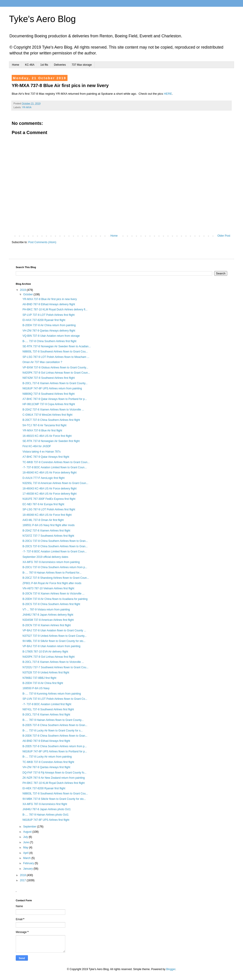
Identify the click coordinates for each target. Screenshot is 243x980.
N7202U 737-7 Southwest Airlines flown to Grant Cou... (55, 667)
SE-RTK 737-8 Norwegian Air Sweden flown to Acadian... (57, 346)
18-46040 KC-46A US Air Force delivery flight (49, 473)
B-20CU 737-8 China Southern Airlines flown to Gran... (55, 541)
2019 (23, 290)
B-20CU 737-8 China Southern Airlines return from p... (55, 567)
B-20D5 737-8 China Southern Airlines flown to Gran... (55, 725)
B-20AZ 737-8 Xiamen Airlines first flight (46, 531)
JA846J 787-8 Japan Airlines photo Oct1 (47, 809)
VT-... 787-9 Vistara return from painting (46, 610)
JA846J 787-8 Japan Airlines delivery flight (48, 615)
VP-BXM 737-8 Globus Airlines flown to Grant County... (55, 368)
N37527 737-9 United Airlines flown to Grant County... (55, 636)
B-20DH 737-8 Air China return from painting (49, 325)
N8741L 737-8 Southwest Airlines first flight (48, 709)
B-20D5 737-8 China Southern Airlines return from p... (55, 746)
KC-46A (30, 65)
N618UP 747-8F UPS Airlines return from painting (52, 388)
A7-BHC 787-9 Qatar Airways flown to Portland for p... (55, 399)
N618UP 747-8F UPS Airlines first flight (46, 820)
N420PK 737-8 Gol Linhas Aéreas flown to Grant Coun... (56, 373)
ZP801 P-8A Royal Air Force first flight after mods (52, 583)
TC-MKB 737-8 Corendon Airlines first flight (48, 762)
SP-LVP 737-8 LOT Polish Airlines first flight (48, 315)
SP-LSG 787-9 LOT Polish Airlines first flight (49, 509)
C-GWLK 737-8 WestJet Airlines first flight (47, 415)
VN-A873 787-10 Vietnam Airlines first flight (48, 588)
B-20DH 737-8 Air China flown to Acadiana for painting (55, 599)
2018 (23, 875)
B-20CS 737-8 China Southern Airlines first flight (51, 604)
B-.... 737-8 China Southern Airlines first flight (49, 341)
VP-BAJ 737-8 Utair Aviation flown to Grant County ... (54, 630)
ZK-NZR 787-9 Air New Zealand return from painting (54, 778)
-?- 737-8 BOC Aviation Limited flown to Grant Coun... (55, 467)
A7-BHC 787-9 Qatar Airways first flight (46, 457)
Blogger (171, 969)
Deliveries (60, 65)
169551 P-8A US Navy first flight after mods (48, 525)
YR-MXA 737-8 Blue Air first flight (42, 431)
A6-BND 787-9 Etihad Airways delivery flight (49, 304)
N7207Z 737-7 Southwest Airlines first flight (48, 536)
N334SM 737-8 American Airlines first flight (48, 620)
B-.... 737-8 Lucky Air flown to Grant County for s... (53, 731)
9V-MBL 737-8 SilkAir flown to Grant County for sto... (54, 641)
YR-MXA (27, 107)
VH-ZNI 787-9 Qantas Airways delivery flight (49, 331)
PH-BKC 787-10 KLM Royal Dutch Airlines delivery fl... (55, 309)
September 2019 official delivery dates (45, 557)
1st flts (44, 65)
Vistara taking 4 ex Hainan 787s (42, 452)
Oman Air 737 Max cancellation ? (42, 362)
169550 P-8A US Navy (36, 688)
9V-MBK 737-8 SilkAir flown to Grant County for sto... (54, 799)
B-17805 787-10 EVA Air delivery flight (45, 652)
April (26, 853)
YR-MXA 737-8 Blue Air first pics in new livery (50, 299)
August (28, 832)
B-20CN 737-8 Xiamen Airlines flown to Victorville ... (53, 594)
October (28, 294)
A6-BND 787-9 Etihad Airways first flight (46, 741)
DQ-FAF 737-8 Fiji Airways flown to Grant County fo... (54, 773)
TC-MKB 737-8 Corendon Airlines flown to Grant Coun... (56, 462)
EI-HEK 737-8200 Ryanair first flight (44, 788)
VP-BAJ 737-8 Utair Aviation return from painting (51, 646)
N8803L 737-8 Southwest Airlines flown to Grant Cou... (55, 794)
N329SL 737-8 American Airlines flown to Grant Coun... (55, 483)
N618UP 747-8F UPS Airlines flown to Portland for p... (55, 751)
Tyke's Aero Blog (42, 19)
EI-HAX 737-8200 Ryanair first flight (44, 320)
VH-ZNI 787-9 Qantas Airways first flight (46, 767)
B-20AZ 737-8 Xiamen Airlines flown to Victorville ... (53, 410)
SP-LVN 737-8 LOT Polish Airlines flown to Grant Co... (55, 699)
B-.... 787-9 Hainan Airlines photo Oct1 (46, 815)
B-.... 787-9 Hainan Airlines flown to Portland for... (52, 573)
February (29, 863)
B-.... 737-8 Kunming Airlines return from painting (52, 694)
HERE (168, 94)
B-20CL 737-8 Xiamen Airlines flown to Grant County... (55, 383)
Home (16, 65)
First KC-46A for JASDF (37, 446)
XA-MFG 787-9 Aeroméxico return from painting (51, 562)
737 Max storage (82, 65)
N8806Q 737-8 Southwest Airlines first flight (48, 394)
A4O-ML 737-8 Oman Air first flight (43, 520)
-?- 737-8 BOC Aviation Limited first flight (47, 704)
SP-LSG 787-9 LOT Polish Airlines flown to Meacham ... (56, 357)
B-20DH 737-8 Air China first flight (43, 683)
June (26, 842)
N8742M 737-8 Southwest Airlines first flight (49, 378)
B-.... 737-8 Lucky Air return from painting (47, 757)
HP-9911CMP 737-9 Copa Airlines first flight (49, 404)
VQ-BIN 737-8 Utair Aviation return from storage (51, 336)
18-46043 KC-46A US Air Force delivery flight (49, 489)
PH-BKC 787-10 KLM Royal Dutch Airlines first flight (54, 783)
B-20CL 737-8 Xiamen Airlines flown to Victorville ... (53, 662)
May (26, 848)
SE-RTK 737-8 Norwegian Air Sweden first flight (51, 441)
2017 (23, 880)
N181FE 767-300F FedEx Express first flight (49, 499)
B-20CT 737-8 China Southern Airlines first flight (51, 420)
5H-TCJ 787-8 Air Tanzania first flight (44, 425)
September (30, 827)
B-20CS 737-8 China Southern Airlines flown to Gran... (55, 546)
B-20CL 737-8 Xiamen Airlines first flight (46, 715)
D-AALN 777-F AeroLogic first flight (44, 478)
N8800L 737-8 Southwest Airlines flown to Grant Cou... (55, 352)
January (28, 869)
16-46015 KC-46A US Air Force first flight (47, 436)
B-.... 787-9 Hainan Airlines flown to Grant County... (53, 720)
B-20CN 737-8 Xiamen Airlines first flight (47, 625)
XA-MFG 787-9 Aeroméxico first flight (45, 804)
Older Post (224, 236)
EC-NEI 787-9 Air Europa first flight (43, 504)
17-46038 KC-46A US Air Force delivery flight (49, 494)
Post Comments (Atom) (42, 242)
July (26, 837)
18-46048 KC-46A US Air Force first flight (47, 515)
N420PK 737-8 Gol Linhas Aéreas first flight (48, 657)
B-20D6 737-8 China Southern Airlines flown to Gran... (55, 736)
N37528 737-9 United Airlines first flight (46, 673)
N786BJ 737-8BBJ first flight (39, 678)
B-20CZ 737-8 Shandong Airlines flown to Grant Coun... (56, 578)
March (27, 858)
